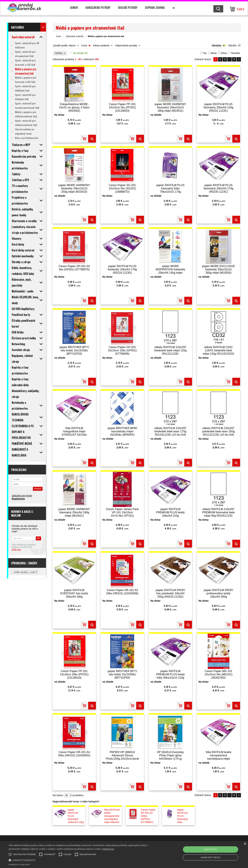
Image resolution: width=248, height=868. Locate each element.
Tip (205, 53)
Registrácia (18, 499)
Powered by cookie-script (19, 865)
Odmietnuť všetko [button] (211, 857)
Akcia (214, 53)
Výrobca (60, 53)
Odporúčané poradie (126, 45)
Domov (74, 8)
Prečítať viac (108, 849)
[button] (84, 860)
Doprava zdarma (155, 8)
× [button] (245, 844)
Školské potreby (128, 8)
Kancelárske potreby (98, 8)
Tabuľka (232, 45)
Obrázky (217, 45)
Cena (84, 45)
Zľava (224, 53)
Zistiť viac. (16, 550)
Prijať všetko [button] (211, 849)
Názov (72, 45)
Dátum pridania (101, 45)
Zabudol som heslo (22, 496)
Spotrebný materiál (75, 36)
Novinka (236, 53)
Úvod (58, 36)
